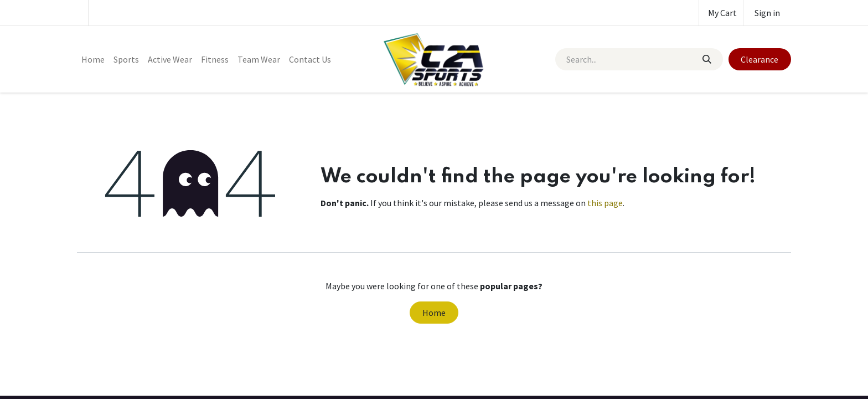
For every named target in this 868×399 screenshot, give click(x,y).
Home (434, 313)
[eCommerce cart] (721, 13)
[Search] (706, 59)
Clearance (759, 59)
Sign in (767, 13)
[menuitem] (93, 59)
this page (605, 203)
